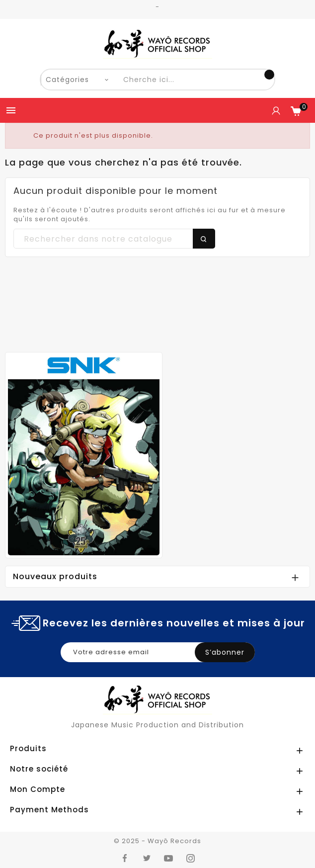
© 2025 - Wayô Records (157, 841)
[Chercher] (114, 239)
